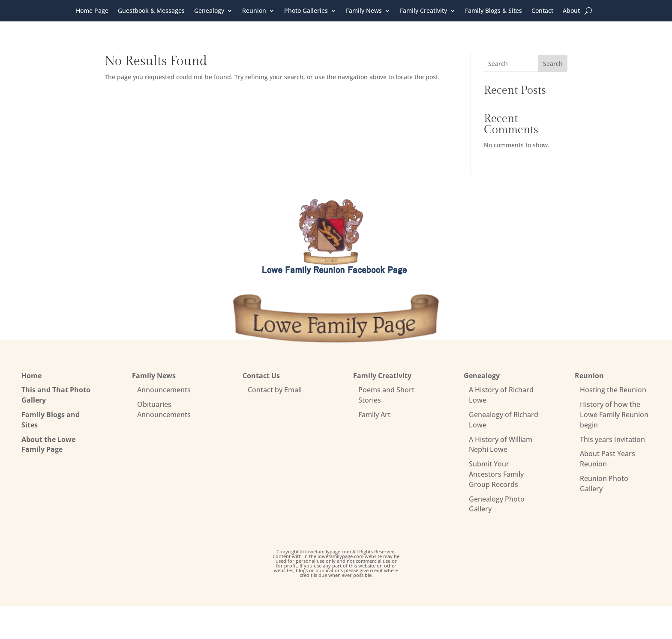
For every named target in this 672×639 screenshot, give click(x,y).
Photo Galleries (306, 11)
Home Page (92, 11)
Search (553, 64)
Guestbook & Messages (151, 11)
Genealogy (209, 11)
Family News (364, 11)
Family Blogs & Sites (493, 11)
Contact (542, 11)
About (571, 11)
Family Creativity (423, 11)
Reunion (254, 11)
